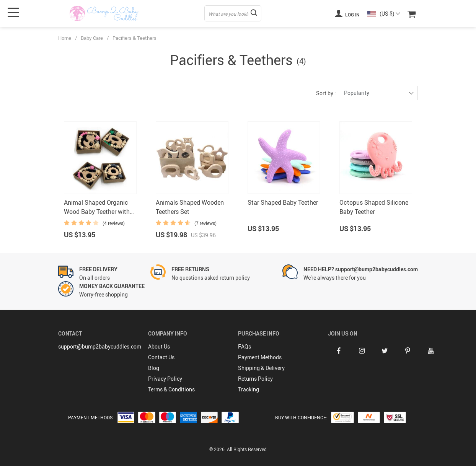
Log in (347, 13)
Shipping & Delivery (261, 368)
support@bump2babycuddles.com (100, 346)
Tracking (249, 389)
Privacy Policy (165, 379)
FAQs (245, 346)
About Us (159, 346)
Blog (154, 368)
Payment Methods (260, 357)
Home (65, 38)
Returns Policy (255, 379)
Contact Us (161, 357)
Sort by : (326, 93)
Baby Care (92, 38)
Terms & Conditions (171, 389)
